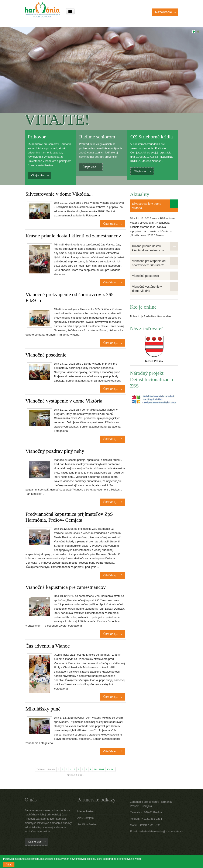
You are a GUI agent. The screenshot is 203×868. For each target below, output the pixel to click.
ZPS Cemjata (85, 818)
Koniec (110, 769)
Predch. (51, 769)
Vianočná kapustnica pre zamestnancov (66, 587)
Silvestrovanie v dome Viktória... (59, 194)
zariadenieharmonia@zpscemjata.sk (161, 831)
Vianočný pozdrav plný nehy (55, 451)
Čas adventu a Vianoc (48, 646)
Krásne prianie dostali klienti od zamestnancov (73, 236)
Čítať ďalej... (111, 224)
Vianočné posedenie (46, 355)
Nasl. (102, 769)
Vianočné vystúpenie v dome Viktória (64, 401)
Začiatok (41, 769)
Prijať (9, 865)
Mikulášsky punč (43, 709)
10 (95, 769)
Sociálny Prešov (87, 824)
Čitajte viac (38, 175)
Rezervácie (164, 12)
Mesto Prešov (86, 811)
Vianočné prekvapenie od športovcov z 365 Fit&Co (149, 263)
